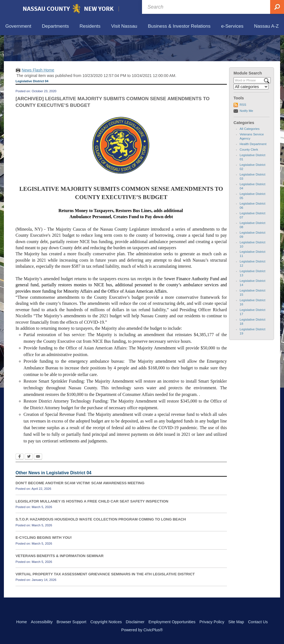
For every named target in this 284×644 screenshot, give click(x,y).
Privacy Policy (212, 622)
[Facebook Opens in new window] (20, 483)
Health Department (253, 170)
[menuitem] (18, 26)
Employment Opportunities (172, 622)
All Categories (250, 154)
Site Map (236, 622)
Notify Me (246, 136)
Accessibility (42, 622)
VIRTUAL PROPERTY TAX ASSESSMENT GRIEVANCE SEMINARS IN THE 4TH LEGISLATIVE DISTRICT (105, 600)
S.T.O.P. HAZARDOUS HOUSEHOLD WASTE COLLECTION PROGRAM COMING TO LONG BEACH (101, 545)
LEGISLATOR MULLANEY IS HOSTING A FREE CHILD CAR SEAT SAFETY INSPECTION (92, 527)
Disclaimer (135, 622)
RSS (243, 130)
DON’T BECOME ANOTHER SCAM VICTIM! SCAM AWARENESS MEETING (80, 508)
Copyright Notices (106, 622)
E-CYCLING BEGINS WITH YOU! (44, 563)
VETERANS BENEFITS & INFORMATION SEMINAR (59, 582)
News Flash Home (38, 96)
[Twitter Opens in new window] (29, 483)
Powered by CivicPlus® (142, 630)
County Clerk (249, 175)
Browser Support (71, 622)
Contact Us (258, 622)
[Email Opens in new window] (38, 483)
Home (22, 622)
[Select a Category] (251, 112)
